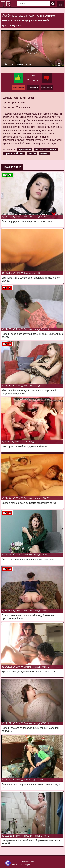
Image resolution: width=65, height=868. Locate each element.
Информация (18, 87)
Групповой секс (14, 153)
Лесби (32, 153)
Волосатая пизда (46, 150)
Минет (44, 153)
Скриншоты (33, 87)
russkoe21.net (28, 862)
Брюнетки (25, 150)
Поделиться (47, 87)
